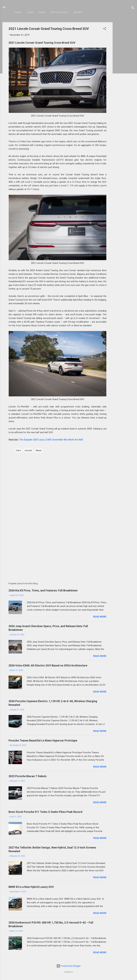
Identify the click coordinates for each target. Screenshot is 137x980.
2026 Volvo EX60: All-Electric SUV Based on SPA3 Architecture (48, 665)
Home (18, 12)
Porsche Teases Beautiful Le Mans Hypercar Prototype (43, 740)
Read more (100, 617)
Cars (30, 12)
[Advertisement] (125, 68)
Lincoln (28, 450)
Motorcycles (60, 12)
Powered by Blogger (69, 966)
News (42, 12)
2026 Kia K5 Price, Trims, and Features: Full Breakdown (43, 590)
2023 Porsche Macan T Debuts (28, 776)
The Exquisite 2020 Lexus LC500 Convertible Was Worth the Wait (51, 440)
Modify (78, 12)
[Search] (133, 8)
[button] (105, 29)
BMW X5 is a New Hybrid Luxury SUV (31, 887)
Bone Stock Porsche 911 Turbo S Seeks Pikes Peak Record (45, 812)
